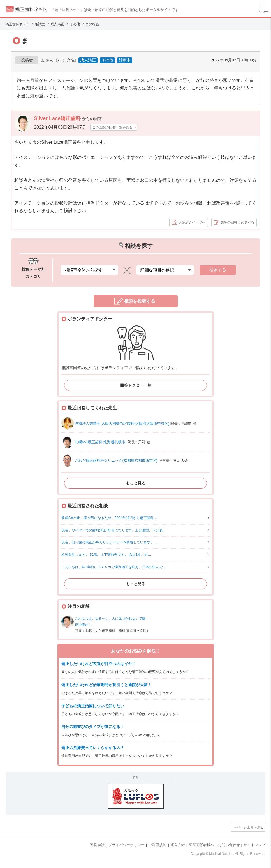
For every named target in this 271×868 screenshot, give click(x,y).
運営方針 (178, 845)
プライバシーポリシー (126, 845)
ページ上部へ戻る (250, 827)
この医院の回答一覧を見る (112, 127)
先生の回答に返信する (237, 222)
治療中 (125, 60)
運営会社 (97, 845)
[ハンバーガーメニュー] (263, 8)
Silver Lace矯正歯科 (58, 118)
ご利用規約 (157, 845)
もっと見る (136, 483)
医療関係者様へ (201, 845)
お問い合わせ (229, 845)
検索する (218, 270)
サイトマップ (254, 845)
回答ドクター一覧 (136, 385)
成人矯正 (88, 60)
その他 (107, 60)
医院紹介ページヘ (192, 222)
